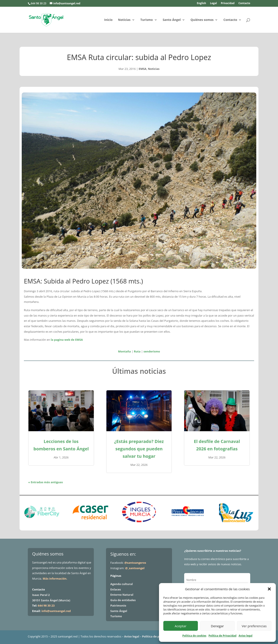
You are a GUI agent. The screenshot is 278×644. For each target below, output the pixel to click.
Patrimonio (118, 605)
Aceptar (180, 626)
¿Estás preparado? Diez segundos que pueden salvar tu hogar (139, 449)
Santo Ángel (172, 20)
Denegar (217, 626)
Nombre (191, 580)
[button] (269, 589)
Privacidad (228, 3)
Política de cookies (194, 636)
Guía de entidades (123, 600)
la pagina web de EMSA (67, 340)
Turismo (146, 20)
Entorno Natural (122, 595)
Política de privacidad (157, 636)
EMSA (143, 69)
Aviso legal (246, 636)
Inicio (108, 20)
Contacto (244, 3)
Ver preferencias (254, 626)
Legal (213, 3)
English (201, 3)
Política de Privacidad (222, 636)
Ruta (137, 351)
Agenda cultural (122, 584)
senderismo (152, 351)
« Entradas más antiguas (46, 482)
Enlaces (116, 589)
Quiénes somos (202, 20)
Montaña (125, 351)
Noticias (124, 20)
